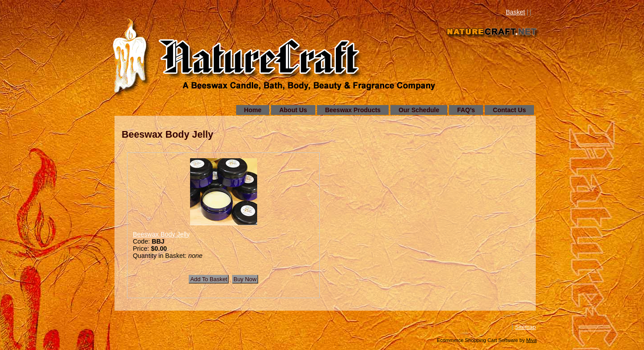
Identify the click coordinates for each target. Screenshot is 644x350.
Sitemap (525, 327)
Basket (515, 12)
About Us (293, 110)
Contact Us (509, 110)
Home (253, 110)
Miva (531, 340)
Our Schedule (419, 110)
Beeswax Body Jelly (161, 234)
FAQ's (466, 110)
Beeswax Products (353, 110)
